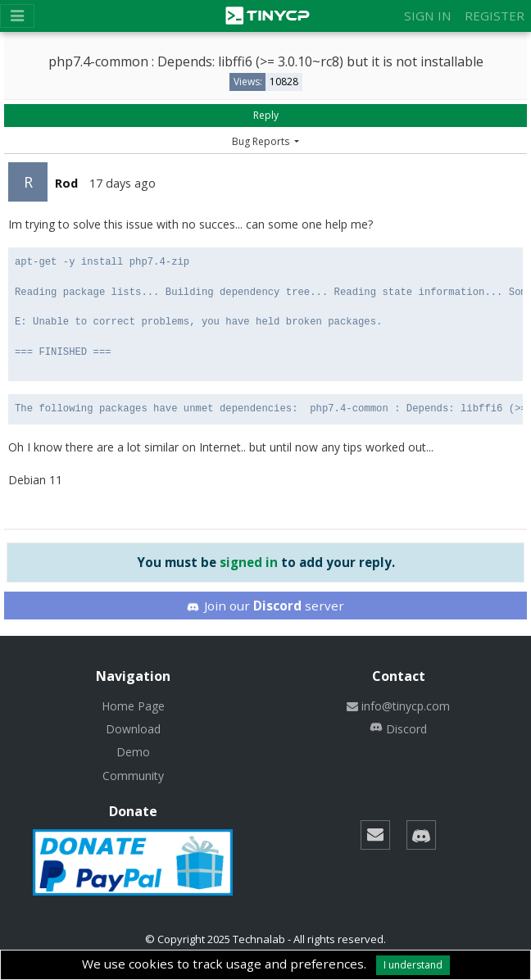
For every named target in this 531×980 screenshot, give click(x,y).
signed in (249, 562)
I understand (413, 965)
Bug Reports (262, 141)
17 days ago (123, 183)
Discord (398, 729)
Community (133, 776)
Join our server (265, 606)
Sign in (428, 16)
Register (495, 16)
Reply (266, 115)
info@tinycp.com (398, 706)
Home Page (133, 706)
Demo (133, 752)
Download (133, 729)
